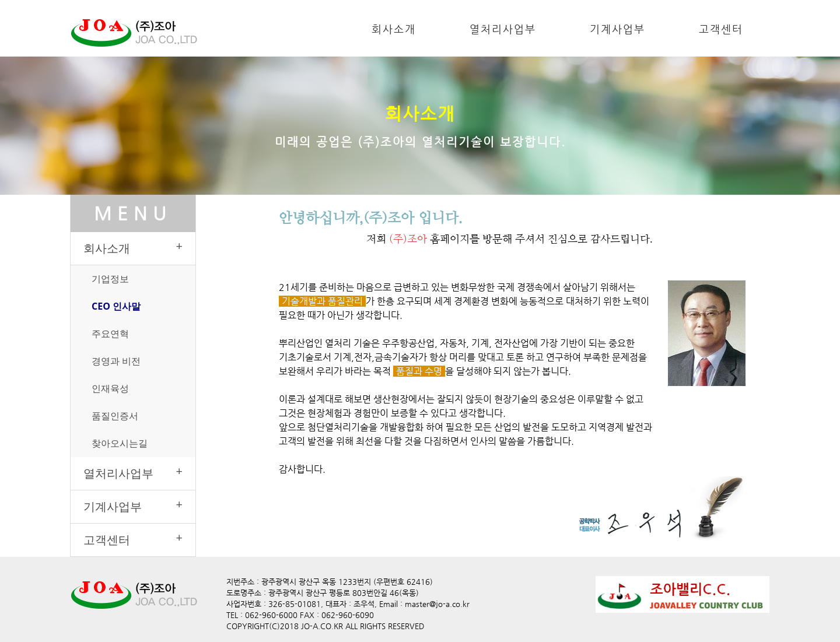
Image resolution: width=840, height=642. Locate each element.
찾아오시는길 (120, 443)
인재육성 (110, 388)
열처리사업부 (503, 29)
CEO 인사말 (116, 306)
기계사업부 (617, 29)
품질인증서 (115, 416)
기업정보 (110, 279)
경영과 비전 (116, 361)
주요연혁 (110, 334)
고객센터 (721, 29)
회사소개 (394, 29)
